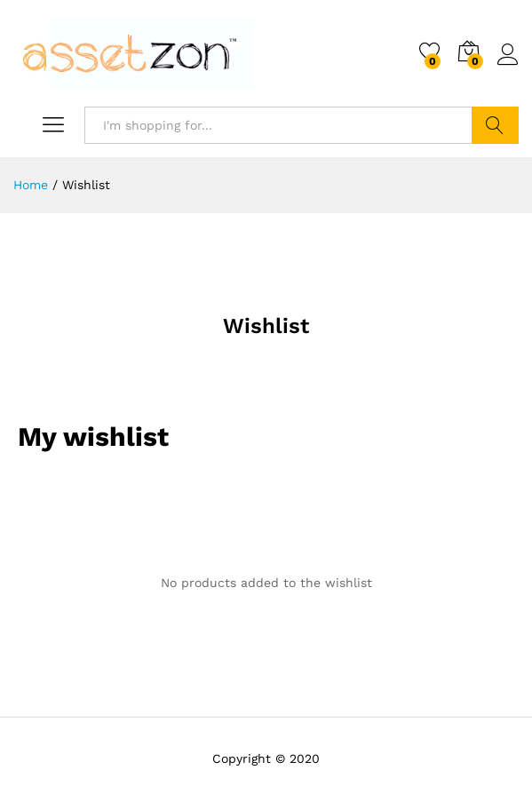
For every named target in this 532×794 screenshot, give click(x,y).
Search (495, 125)
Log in (508, 55)
